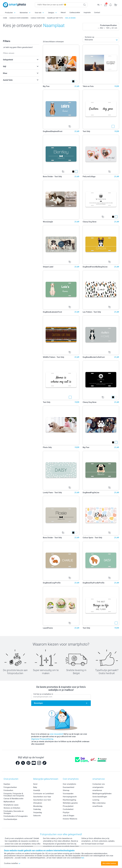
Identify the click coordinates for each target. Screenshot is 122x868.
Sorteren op (89, 37)
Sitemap (66, 790)
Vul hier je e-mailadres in (43, 694)
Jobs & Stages (69, 816)
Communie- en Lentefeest (43, 794)
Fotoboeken (8, 790)
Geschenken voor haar (42, 797)
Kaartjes (7, 784)
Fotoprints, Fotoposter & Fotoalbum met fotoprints (14, 795)
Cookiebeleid (68, 809)
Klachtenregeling (69, 800)
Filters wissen (9, 53)
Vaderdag (37, 809)
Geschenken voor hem (42, 800)
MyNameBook (9, 802)
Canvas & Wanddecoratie (13, 799)
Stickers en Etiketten (12, 808)
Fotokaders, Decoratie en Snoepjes (14, 812)
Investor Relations (70, 819)
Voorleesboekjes (10, 819)
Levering (96, 800)
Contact (97, 12)
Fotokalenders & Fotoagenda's (16, 816)
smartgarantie (98, 787)
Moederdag (38, 806)
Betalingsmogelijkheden (102, 794)
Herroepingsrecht (70, 797)
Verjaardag (38, 812)
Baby (35, 787)
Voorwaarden (68, 794)
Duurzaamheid (68, 787)
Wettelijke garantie (70, 803)
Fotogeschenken (10, 787)
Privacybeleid (68, 806)
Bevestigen (38, 703)
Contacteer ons (99, 784)
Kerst (35, 784)
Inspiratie (87, 12)
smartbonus (97, 790)
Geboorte (37, 816)
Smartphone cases (11, 805)
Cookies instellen (12, 863)
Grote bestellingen (100, 797)
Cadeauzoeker (75, 12)
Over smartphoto (69, 784)
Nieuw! (63, 12)
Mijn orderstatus (99, 803)
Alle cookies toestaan (109, 863)
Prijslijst (66, 812)
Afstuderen (38, 803)
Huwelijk (37, 790)
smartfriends (98, 806)
